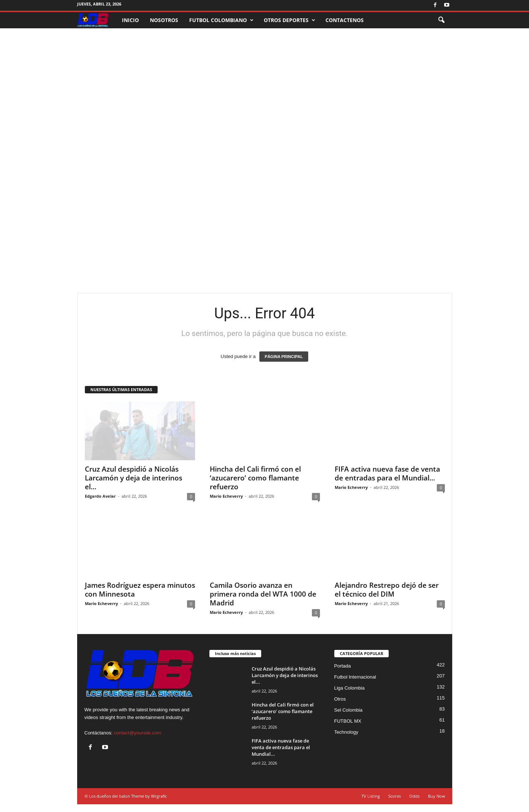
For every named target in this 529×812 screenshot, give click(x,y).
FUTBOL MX (348, 721)
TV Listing (371, 796)
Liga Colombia (350, 688)
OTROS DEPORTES (289, 20)
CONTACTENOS (345, 20)
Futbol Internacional (355, 677)
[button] (441, 20)
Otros (340, 699)
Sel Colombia (348, 710)
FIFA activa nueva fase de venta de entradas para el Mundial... (387, 473)
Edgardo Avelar (100, 496)
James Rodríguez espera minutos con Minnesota (140, 590)
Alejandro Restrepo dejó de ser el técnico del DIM (387, 590)
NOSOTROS (164, 20)
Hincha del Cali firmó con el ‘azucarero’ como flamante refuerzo (255, 478)
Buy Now (437, 796)
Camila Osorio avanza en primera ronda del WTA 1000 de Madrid (263, 594)
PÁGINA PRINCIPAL (284, 357)
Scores (395, 796)
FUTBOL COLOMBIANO (221, 20)
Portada (343, 666)
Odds (414, 796)
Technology (346, 732)
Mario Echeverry (226, 496)
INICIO (130, 20)
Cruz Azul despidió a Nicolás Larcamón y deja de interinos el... (134, 478)
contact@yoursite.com (138, 733)
